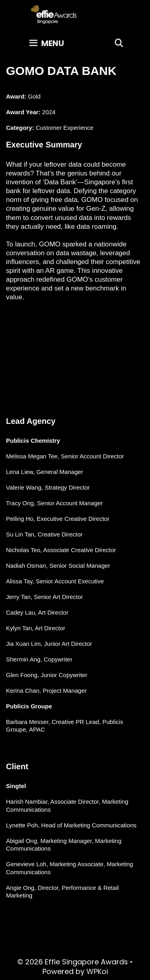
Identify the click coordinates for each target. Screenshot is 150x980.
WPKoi (97, 971)
